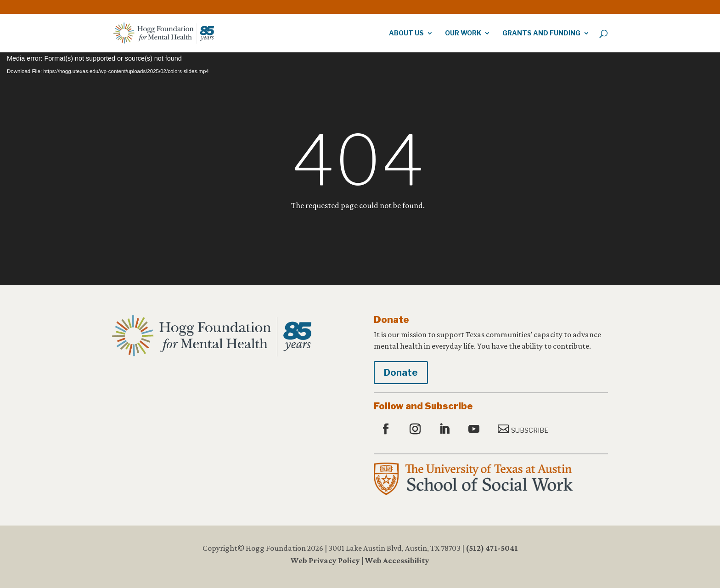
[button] (387, 430)
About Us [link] (406, 33)
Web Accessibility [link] (397, 560)
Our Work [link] (463, 33)
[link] (582, 5)
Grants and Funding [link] (541, 33)
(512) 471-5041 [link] (492, 548)
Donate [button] (401, 373)
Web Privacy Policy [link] (325, 560)
